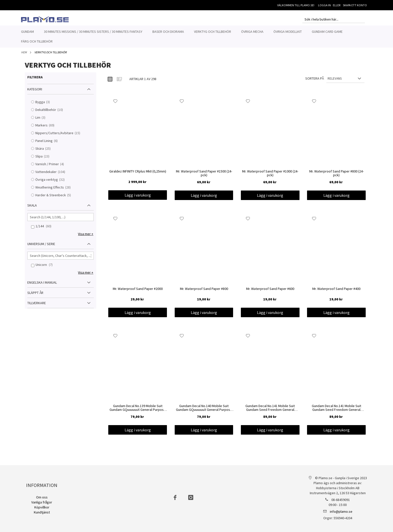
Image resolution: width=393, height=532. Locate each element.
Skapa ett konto (355, 5)
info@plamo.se (341, 511)
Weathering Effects (55, 190)
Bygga (46, 105)
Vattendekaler (52, 175)
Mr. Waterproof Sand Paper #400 (336, 292)
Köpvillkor (42, 507)
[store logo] (45, 19)
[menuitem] (27, 32)
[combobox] (334, 19)
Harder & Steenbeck (56, 198)
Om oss (42, 497)
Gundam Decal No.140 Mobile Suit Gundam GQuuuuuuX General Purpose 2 (204, 411)
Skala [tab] (32, 208)
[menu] (197, 37)
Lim (44, 120)
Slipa (45, 159)
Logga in (324, 5)
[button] (115, 104)
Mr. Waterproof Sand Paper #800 (204, 292)
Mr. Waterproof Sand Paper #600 (270, 292)
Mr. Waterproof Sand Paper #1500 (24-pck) (204, 176)
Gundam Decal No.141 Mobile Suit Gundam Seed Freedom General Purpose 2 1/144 (270, 411)
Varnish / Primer (53, 167)
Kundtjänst (42, 512)
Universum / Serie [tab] (41, 247)
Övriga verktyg (52, 182)
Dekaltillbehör (52, 113)
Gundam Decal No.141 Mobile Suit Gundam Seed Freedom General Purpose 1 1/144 (336, 411)
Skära (45, 151)
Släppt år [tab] (35, 295)
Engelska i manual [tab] (42, 285)
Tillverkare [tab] (37, 306)
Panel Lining (50, 144)
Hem (24, 55)
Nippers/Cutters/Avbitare (60, 136)
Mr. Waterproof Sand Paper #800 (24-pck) (336, 176)
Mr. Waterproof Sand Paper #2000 (138, 292)
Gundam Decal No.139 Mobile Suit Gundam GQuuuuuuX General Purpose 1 (138, 411)
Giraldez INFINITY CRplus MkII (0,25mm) (138, 174)
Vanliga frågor (42, 502)
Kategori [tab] (35, 92)
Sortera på (315, 81)
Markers (47, 128)
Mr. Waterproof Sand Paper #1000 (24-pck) (270, 176)
